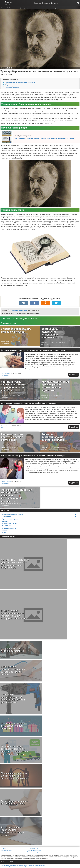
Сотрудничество (33, 849)
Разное (4, 531)
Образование (5, 344)
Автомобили (6, 517)
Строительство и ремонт (11, 519)
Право (4, 533)
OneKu (8, 2)
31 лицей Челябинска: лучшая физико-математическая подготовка (55, 386)
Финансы (5, 521)
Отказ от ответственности (37, 866)
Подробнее (74, 375)
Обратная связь (6, 850)
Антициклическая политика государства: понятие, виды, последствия (34, 350)
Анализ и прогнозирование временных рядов (53, 437)
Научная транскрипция (13, 85)
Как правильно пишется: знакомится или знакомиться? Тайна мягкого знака (44, 138)
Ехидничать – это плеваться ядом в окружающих (12, 437)
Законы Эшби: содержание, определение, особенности (50, 333)
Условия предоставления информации (14, 866)
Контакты (54, 3)
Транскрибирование (12, 87)
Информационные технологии (13, 515)
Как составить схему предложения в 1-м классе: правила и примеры (33, 456)
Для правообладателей (35, 852)
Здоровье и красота (9, 528)
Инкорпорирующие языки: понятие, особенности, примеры (29, 403)
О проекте (46, 3)
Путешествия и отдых (9, 524)
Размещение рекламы (35, 850)
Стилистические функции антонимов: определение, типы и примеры (14, 386)
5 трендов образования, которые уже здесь (16, 330)
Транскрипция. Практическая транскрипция (20, 83)
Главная (38, 3)
